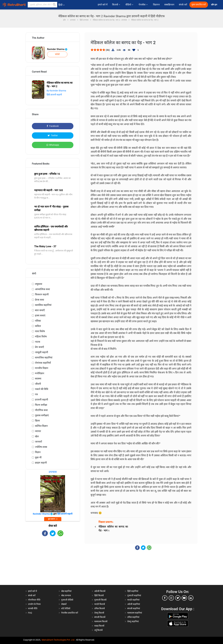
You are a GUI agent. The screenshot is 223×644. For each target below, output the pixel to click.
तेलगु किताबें (99, 613)
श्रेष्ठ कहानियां (66, 591)
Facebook (53, 126)
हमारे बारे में (103, 5)
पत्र (36, 394)
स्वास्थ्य (38, 379)
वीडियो (130, 5)
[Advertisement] (53, 563)
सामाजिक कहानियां (44, 358)
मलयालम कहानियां (135, 613)
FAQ (30, 613)
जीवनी (38, 384)
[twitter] (178, 598)
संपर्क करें (183, 5)
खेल (37, 436)
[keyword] (42, 5)
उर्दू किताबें (98, 630)
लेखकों (64, 604)
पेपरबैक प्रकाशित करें (70, 613)
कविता (38, 326)
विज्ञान (38, 452)
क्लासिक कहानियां (43, 305)
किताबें (116, 5)
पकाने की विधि (42, 389)
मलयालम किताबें (101, 621)
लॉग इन (214, 5)
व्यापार (38, 431)
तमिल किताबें (99, 608)
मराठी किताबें (100, 604)
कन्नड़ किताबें (99, 626)
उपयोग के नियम (34, 604)
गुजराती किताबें (100, 600)
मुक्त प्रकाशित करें (199, 5)
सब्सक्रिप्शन (169, 5)
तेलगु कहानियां (133, 621)
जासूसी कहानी (42, 352)
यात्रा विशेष (40, 331)
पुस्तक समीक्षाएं (42, 415)
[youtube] (184, 598)
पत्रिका (38, 321)
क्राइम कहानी (41, 463)
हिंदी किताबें (99, 595)
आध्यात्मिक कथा (42, 289)
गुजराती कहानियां (134, 595)
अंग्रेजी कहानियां (134, 604)
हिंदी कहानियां (133, 591)
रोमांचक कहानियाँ (43, 363)
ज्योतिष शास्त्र (41, 447)
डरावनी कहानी (42, 400)
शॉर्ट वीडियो (66, 608)
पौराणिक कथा (41, 410)
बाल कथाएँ (40, 310)
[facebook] (165, 598)
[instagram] (171, 598)
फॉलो (57, 54)
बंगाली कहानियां (134, 608)
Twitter (53, 135)
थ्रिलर (37, 421)
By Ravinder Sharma (56, 91)
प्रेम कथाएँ (39, 347)
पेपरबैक (143, 5)
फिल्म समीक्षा (41, 405)
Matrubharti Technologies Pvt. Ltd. (58, 640)
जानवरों (38, 442)
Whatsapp (53, 145)
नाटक (38, 342)
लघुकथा (39, 284)
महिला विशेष (41, 337)
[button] (54, 5)
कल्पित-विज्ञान (41, 426)
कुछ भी (38, 457)
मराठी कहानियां (133, 600)
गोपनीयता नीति (34, 600)
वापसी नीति (33, 608)
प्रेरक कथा (39, 300)
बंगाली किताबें (100, 617)
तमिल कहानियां (133, 617)
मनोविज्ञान (40, 373)
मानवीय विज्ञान (42, 368)
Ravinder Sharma (57, 49)
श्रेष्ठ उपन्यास (66, 595)
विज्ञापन (156, 5)
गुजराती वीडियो (67, 600)
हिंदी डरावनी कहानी (54, 95)
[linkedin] (191, 598)
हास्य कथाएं (40, 316)
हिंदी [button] (61, 5)
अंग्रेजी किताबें (100, 591)
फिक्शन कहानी (42, 294)
